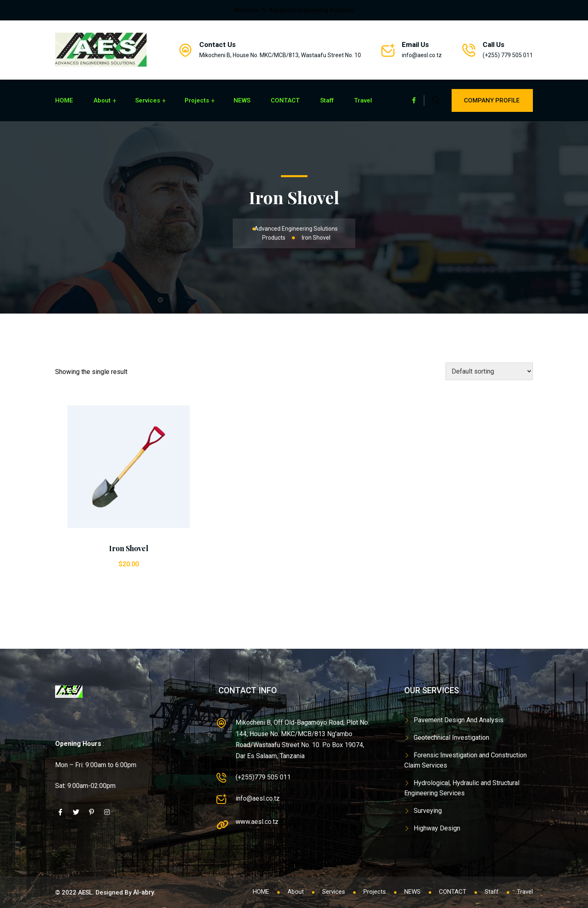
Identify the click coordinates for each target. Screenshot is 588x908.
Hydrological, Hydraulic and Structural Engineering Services (462, 788)
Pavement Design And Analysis (459, 720)
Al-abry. (144, 892)
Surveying (428, 811)
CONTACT (285, 100)
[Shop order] (489, 371)
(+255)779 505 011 (263, 777)
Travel (363, 100)
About (102, 100)
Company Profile (492, 100)
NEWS (242, 100)
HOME (64, 100)
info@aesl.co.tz (422, 55)
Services (148, 100)
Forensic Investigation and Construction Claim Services (465, 760)
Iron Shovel (129, 548)
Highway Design (437, 828)
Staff (327, 100)
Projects (197, 100)
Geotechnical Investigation (451, 738)
